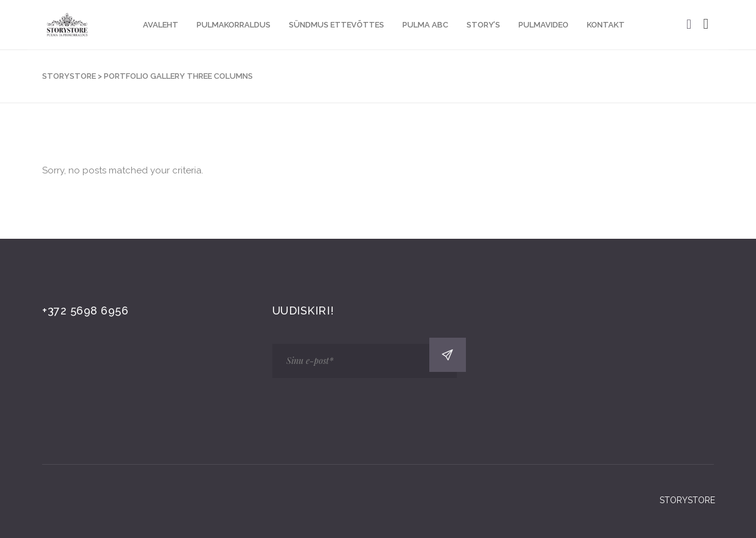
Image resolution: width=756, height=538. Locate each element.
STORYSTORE (69, 76)
